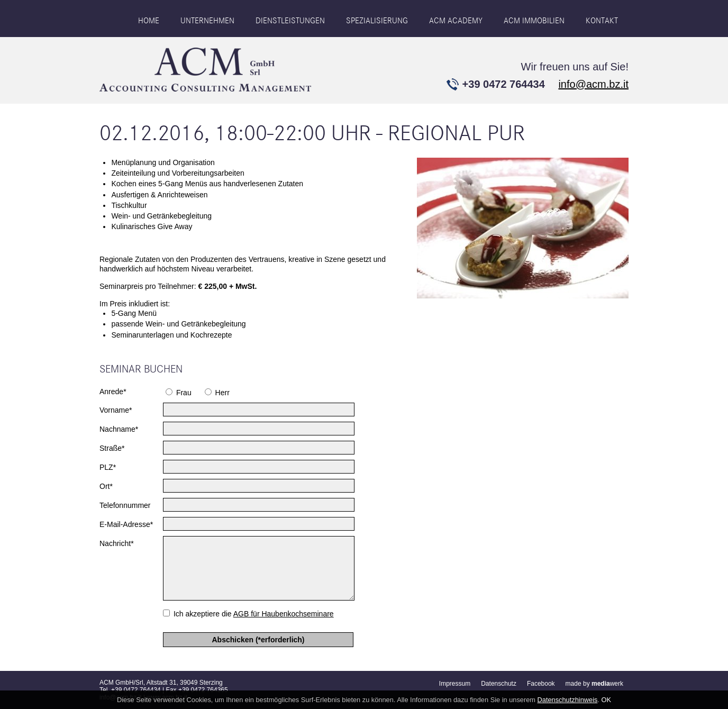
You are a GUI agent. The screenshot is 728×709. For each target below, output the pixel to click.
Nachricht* (117, 543)
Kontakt (602, 21)
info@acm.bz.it (593, 84)
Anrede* (113, 392)
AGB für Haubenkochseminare (284, 614)
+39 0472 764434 (504, 84)
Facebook (541, 684)
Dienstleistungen (290, 21)
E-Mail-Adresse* (126, 524)
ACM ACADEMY (456, 21)
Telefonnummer (125, 505)
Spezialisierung (377, 21)
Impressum (455, 684)
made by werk (594, 684)
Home (149, 21)
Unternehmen (207, 21)
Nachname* (119, 429)
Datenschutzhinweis (568, 700)
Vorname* (116, 410)
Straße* (112, 448)
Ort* (106, 486)
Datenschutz (499, 684)
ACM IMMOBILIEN (534, 21)
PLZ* (108, 467)
